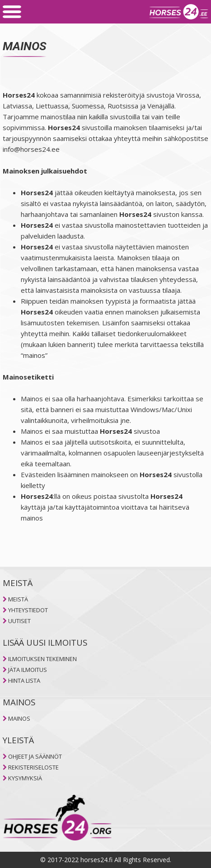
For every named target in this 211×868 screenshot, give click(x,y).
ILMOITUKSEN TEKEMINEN (42, 659)
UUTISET (19, 621)
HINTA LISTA (24, 680)
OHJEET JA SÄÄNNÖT (35, 756)
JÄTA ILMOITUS (28, 670)
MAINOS (19, 718)
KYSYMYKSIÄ (25, 778)
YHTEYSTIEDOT (28, 610)
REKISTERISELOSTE (33, 767)
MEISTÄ (18, 599)
